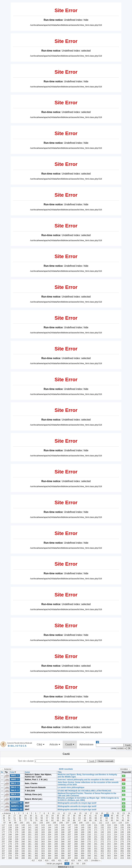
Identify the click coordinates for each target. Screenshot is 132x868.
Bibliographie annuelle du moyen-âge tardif (77, 803)
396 (129, 856)
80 (42, 820)
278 (10, 844)
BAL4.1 (15, 794)
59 (58, 818)
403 (43, 858)
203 (43, 834)
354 (115, 851)
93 (112, 820)
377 (3, 856)
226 (63, 837)
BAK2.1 (15, 779)
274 (115, 842)
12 (64, 813)
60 (63, 818)
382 (36, 856)
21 (113, 813)
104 (48, 823)
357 (3, 853)
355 (122, 851)
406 (63, 858)
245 (56, 839)
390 (89, 856)
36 (63, 816)
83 (58, 820)
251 (96, 839)
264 (50, 842)
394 (115, 856)
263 (43, 842)
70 (117, 818)
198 (10, 834)
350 (89, 851)
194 (115, 832)
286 (63, 844)
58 (52, 818)
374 (115, 853)
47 (123, 816)
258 (10, 842)
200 (23, 834)
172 (102, 830)
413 (109, 858)
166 (63, 830)
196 (129, 832)
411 (96, 858)
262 (36, 842)
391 (96, 856)
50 (9, 818)
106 (61, 823)
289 (83, 844)
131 (96, 825)
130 (89, 825)
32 (42, 816)
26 (9, 816)
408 (76, 858)
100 (21, 823)
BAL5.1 (15, 799)
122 (36, 825)
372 (102, 853)
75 (15, 820)
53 (25, 818)
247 (69, 839)
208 (76, 834)
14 (75, 813)
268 (76, 842)
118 (10, 825)
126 (63, 825)
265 (56, 842)
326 (63, 849)
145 (56, 827)
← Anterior (6, 769)
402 (36, 858)
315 (122, 846)
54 (31, 818)
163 (43, 830)
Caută (70, 745)
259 (17, 842)
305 (56, 846)
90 (96, 820)
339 (17, 851)
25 (4, 816)
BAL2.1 (15, 787)
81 (47, 820)
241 (30, 839)
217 (3, 837)
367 (69, 853)
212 (102, 834)
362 (36, 853)
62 (74, 818)
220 (23, 837)
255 (122, 839)
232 (102, 837)
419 (47, 860)
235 (122, 837)
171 (96, 830)
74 (9, 820)
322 (36, 849)
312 (102, 846)
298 (10, 846)
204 (50, 834)
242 (36, 839)
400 (23, 858)
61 (69, 818)
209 (83, 834)
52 (20, 818)
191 (96, 832)
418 (40, 860)
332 (102, 849)
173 (109, 830)
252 (102, 839)
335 (122, 849)
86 (74, 820)
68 (107, 818)
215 (122, 834)
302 (36, 846)
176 (129, 830)
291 (96, 844)
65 (90, 818)
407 (69, 858)
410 (89, 858)
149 (83, 827)
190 (89, 832)
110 (87, 823)
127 (69, 825)
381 (30, 856)
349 (83, 851)
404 (50, 858)
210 (89, 834)
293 (109, 844)
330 (89, 849)
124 (50, 825)
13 (69, 813)
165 (56, 830)
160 (23, 830)
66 (96, 818)
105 (54, 823)
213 (109, 834)
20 (107, 813)
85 (69, 820)
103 (41, 823)
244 (50, 839)
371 (96, 853)
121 (30, 825)
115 (120, 823)
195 (122, 832)
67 (101, 818)
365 (56, 853)
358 (10, 853)
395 (122, 856)
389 (83, 856)
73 (4, 820)
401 (30, 858)
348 (76, 851)
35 (58, 816)
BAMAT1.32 (17, 809)
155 (122, 827)
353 (109, 851)
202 (36, 834)
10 (53, 813)
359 (17, 853)
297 (3, 846)
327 (69, 849)
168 (76, 830)
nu (124, 780)
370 (89, 853)
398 (10, 858)
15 (80, 813)
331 (96, 849)
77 (25, 820)
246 (63, 839)
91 (101, 820)
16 (86, 813)
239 (17, 839)
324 (50, 849)
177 (3, 832)
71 (123, 818)
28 (20, 816)
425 (86, 860)
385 (56, 856)
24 (129, 813)
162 (36, 830)
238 (10, 839)
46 (117, 816)
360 (23, 853)
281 (30, 844)
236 (129, 837)
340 (23, 851)
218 (10, 837)
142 (36, 827)
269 (83, 842)
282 (36, 844)
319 (17, 849)
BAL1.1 (15, 783)
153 (109, 827)
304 (50, 846)
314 (115, 846)
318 (10, 849)
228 (76, 837)
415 (122, 858)
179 (17, 832)
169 (83, 830)
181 (30, 832)
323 (43, 849)
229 (83, 837)
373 (109, 853)
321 (30, 849)
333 (109, 849)
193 (109, 832)
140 (23, 827)
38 (74, 816)
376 (129, 853)
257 (3, 842)
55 (36, 818)
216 (129, 834)
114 (114, 823)
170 (89, 830)
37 (69, 816)
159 (17, 830)
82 (52, 820)
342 (36, 851)
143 (43, 827)
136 (129, 825)
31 (36, 816)
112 (101, 823)
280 (23, 844)
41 (90, 816)
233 (109, 837)
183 (43, 832)
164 (50, 830)
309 (83, 846)
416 (129, 858)
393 (109, 856)
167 (69, 830)
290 (89, 844)
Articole (55, 745)
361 (30, 853)
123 (43, 825)
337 (3, 851)
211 (96, 834)
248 (76, 839)
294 (115, 844)
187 (69, 832)
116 (127, 823)
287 (69, 844)
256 (129, 839)
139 (17, 827)
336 (129, 849)
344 (50, 851)
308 (76, 846)
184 (50, 832)
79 (36, 820)
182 (36, 832)
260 (23, 842)
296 (129, 844)
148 (76, 827)
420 (53, 860)
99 (15, 823)
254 (115, 839)
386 (63, 856)
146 (63, 827)
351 (96, 851)
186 (63, 832)
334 (115, 849)
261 (30, 842)
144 (50, 827)
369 (83, 853)
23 (123, 813)
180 (23, 832)
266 (63, 842)
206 (63, 834)
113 (107, 823)
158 (10, 830)
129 (83, 825)
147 (69, 827)
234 (115, 837)
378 (10, 856)
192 (102, 832)
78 (31, 820)
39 (80, 816)
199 (17, 834)
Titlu (60, 772)
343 (43, 851)
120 (23, 825)
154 (115, 827)
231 (96, 837)
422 (66, 860)
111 (94, 823)
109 (81, 823)
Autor (27, 772)
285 (56, 844)
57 (47, 818)
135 (122, 825)
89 (90, 820)
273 (109, 842)
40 (85, 816)
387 (69, 856)
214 (115, 834)
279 (17, 844)
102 (35, 823)
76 (20, 820)
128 (76, 825)
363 (43, 853)
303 (43, 846)
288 (76, 844)
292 (102, 844)
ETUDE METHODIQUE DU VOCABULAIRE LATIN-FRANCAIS (84, 791)
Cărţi (41, 745)
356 (129, 851)
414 (115, 858)
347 (69, 851)
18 (96, 813)
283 (43, 844)
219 (17, 837)
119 (17, 825)
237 (3, 839)
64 (85, 818)
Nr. (2, 772)
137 (3, 827)
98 (10, 823)
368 (76, 853)
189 (83, 832)
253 (109, 839)
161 (30, 830)
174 (115, 830)
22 (118, 813)
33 (47, 816)
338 (10, 851)
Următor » (96, 860)
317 (3, 849)
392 (102, 856)
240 (23, 839)
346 (63, 851)
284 (50, 844)
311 (96, 846)
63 (80, 818)
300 (23, 846)
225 (56, 837)
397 (3, 858)
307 (69, 846)
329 (83, 849)
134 (115, 825)
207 (69, 834)
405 (56, 858)
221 (30, 837)
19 (102, 813)
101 (28, 823)
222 (36, 837)
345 (56, 851)
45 (112, 816)
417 (33, 860)
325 (56, 849)
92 (107, 820)
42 (96, 816)
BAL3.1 (15, 791)
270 (89, 842)
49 (4, 818)
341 (30, 851)
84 (63, 820)
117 (3, 825)
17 (91, 813)
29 (25, 816)
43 (101, 816)
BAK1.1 (15, 775)
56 (42, 818)
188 (76, 832)
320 (23, 849)
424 (80, 860)
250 (89, 839)
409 (83, 858)
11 (59, 813)
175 (122, 830)
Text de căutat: (26, 761)
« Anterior (6, 813)
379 (17, 856)
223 (43, 837)
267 (69, 842)
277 (3, 844)
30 (31, 816)
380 (23, 856)
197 (3, 834)
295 (122, 844)
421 (60, 860)
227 (69, 837)
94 (117, 820)
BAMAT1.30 (17, 803)
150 (89, 827)
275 (122, 842)
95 (123, 820)
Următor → (125, 769)
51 (15, 818)
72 (128, 818)
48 (128, 816)
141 (30, 827)
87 (80, 820)
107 (67, 823)
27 (15, 816)
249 (83, 839)
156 (129, 827)
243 (43, 839)
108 (74, 823)
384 (50, 856)
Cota (13, 772)
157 (3, 830)
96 (128, 820)
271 (96, 842)
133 (109, 825)
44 (107, 816)
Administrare (86, 744)
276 (129, 842)
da (124, 776)
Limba (114, 748)
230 (89, 837)
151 (96, 827)
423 (73, 860)
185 (56, 832)
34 (52, 816)
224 (50, 837)
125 (56, 825)
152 (102, 827)
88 (85, 820)
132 (102, 825)
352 (102, 851)
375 (122, 853)
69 (112, 818)
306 (63, 846)
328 (76, 849)
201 (30, 834)
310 (89, 846)
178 (10, 832)
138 (10, 827)
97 (4, 823)
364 (50, 853)
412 (102, 858)
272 (102, 842)
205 (56, 834)
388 (76, 856)
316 (129, 846)
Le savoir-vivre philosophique (71, 787)
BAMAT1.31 (17, 806)
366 (63, 853)
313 (109, 846)
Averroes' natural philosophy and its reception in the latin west (86, 780)
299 (17, 846)
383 (43, 856)
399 (17, 858)
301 (30, 846)
